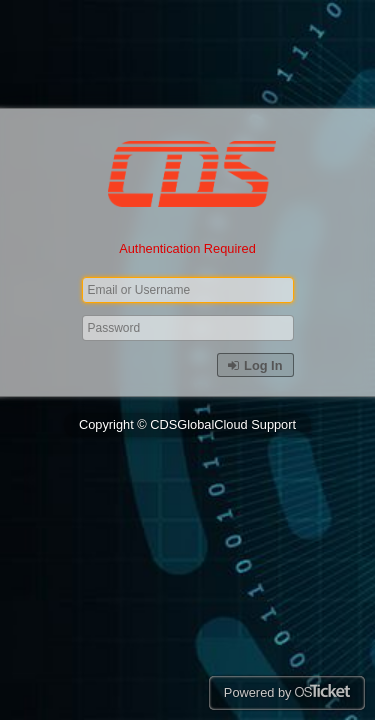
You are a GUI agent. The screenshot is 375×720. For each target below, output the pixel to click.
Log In (255, 365)
